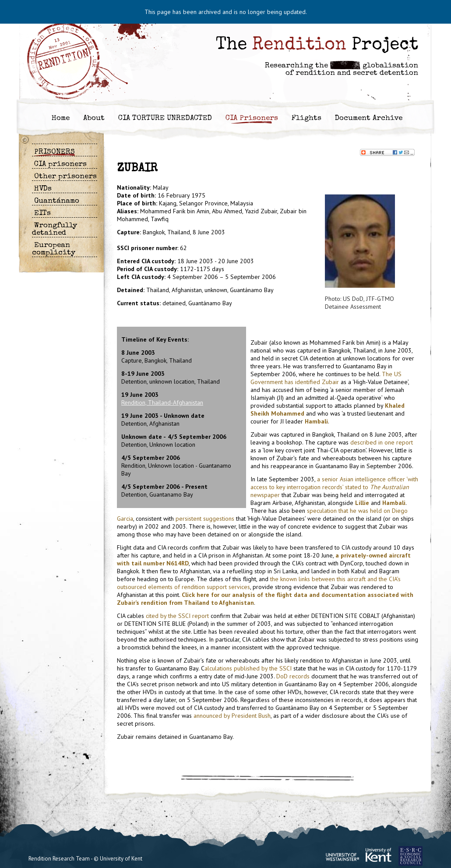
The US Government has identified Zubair (326, 378)
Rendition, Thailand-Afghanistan (162, 402)
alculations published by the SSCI (248, 668)
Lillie (362, 503)
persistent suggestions (205, 519)
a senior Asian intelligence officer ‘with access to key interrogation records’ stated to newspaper (334, 487)
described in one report (382, 442)
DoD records (293, 676)
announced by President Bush (232, 716)
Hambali (316, 421)
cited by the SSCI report (177, 616)
